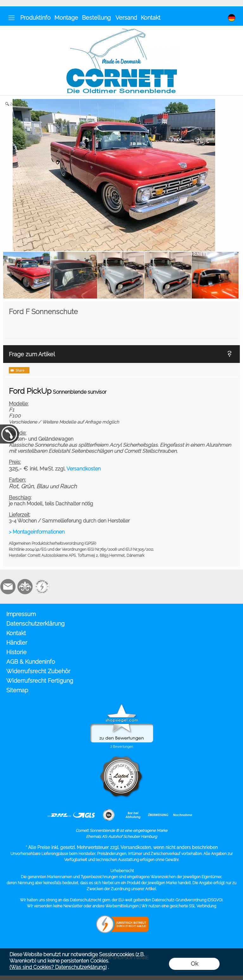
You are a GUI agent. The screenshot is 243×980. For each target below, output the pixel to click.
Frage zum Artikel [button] (32, 354)
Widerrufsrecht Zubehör (38, 671)
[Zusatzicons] (42, 587)
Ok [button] (194, 964)
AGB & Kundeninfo (31, 662)
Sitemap (17, 690)
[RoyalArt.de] (25, 587)
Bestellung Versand (109, 18)
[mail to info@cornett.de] (8, 587)
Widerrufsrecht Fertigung (40, 681)
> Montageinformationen (37, 532)
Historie (16, 652)
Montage (66, 18)
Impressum (21, 614)
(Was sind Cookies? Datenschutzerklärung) (58, 967)
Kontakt (151, 18)
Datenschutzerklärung (35, 624)
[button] (11, 18)
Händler (17, 643)
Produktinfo (35, 18)
